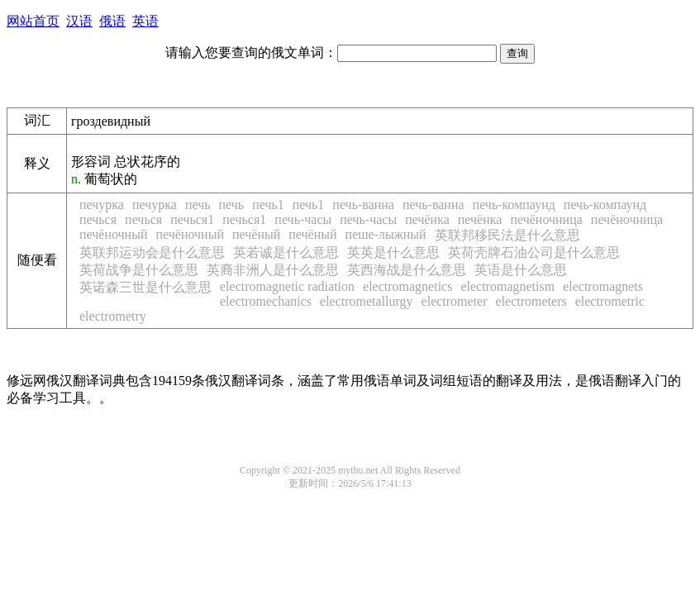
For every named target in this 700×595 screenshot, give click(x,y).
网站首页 (33, 21)
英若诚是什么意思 (286, 252)
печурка (102, 205)
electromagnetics (407, 286)
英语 (145, 21)
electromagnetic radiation (287, 286)
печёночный (113, 234)
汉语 (79, 21)
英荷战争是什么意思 (139, 270)
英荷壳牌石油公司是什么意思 (534, 252)
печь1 (268, 205)
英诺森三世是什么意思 (145, 287)
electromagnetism (507, 286)
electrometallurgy (367, 301)
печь (198, 205)
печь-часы (303, 219)
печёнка (427, 219)
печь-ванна (363, 205)
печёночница (546, 219)
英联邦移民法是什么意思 (507, 235)
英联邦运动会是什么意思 (152, 252)
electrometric (610, 301)
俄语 (112, 21)
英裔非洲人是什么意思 (273, 270)
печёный (256, 234)
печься (98, 219)
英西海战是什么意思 (407, 270)
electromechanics (266, 301)
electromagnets (603, 286)
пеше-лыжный (386, 234)
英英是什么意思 (393, 252)
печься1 (192, 219)
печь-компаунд (514, 205)
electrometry (113, 316)
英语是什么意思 (521, 270)
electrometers (531, 301)
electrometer (455, 301)
